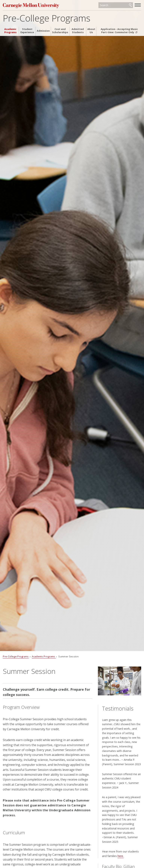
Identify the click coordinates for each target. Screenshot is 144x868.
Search (130, 5)
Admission (43, 31)
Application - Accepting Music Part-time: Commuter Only (119, 31)
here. (121, 856)
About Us (91, 31)
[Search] (116, 5)
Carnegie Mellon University (31, 6)
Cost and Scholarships (60, 31)
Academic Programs (10, 31)
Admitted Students (78, 31)
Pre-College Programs (47, 18)
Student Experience (27, 31)
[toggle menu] (138, 5)
